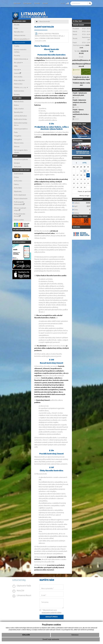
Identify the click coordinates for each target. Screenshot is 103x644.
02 (85, 171)
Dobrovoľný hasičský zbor (21, 124)
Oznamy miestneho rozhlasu (20, 51)
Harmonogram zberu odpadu (21, 151)
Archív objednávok (20, 195)
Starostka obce (19, 32)
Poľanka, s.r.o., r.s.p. (21, 87)
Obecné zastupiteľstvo (22, 39)
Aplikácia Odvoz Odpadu (22, 230)
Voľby (16, 66)
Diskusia (17, 146)
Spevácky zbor (19, 112)
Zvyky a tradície (19, 109)
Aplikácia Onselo (19, 242)
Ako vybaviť (18, 63)
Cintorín (17, 73)
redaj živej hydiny (81, 216)
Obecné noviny (19, 143)
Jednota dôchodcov (20, 116)
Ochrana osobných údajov (20, 209)
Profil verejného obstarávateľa (19, 203)
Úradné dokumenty (21, 59)
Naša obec (17, 3)
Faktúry (16, 184)
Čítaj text (77, 21)
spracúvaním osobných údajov (52, 612)
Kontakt (45, 3)
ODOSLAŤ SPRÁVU (52, 617)
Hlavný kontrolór (20, 42)
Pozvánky (17, 55)
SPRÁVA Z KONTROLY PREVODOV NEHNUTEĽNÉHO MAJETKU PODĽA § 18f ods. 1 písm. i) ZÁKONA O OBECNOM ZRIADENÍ (50, 36)
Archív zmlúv (18, 181)
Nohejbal (17, 163)
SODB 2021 (76, 227)
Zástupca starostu (20, 35)
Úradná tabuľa (19, 174)
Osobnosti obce (19, 91)
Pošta (16, 132)
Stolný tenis (18, 167)
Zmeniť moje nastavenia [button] (51, 639)
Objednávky (18, 191)
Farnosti (17, 70)
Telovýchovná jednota (21, 159)
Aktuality (37, 3)
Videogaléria (18, 139)
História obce (18, 84)
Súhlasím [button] (26, 635)
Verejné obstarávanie (21, 198)
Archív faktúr (18, 188)
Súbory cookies (19, 220)
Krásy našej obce (19, 80)
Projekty (17, 46)
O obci (16, 28)
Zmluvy (16, 177)
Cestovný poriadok (21, 129)
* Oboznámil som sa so (50, 611)
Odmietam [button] (75, 635)
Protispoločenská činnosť (20, 215)
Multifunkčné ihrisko (20, 119)
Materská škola (19, 102)
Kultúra (16, 105)
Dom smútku (18, 77)
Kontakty (17, 94)
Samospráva (27, 3)
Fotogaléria (18, 136)
